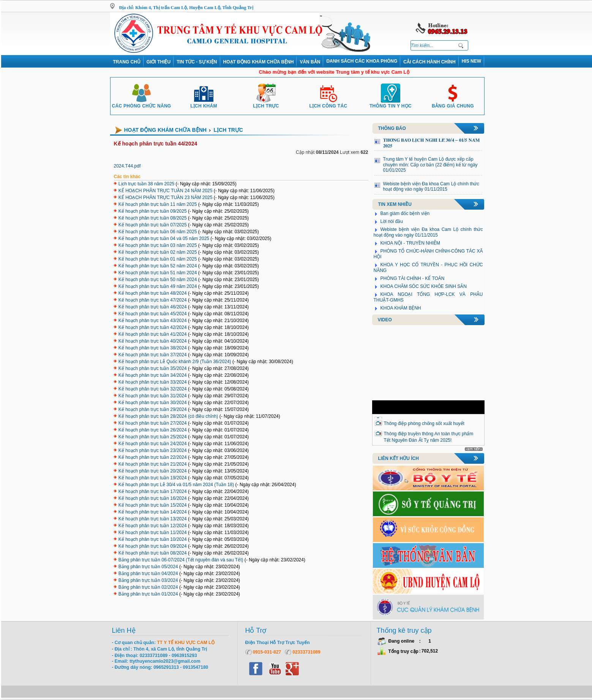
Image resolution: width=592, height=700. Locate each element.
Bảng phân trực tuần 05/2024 (148, 567)
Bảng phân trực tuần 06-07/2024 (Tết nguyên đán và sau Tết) (181, 560)
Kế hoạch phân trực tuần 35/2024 (153, 368)
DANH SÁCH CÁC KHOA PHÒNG (362, 61)
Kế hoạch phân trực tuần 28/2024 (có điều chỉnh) (168, 416)
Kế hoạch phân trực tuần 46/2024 (153, 307)
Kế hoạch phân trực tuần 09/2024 (153, 546)
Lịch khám (204, 103)
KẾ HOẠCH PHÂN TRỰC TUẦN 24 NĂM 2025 (166, 191)
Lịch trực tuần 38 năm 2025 (146, 184)
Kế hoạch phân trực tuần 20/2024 (153, 471)
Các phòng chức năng (141, 103)
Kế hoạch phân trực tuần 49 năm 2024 (158, 286)
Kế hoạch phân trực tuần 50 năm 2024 (158, 280)
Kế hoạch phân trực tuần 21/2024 (153, 464)
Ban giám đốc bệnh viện (405, 213)
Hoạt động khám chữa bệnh (259, 62)
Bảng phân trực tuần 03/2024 (148, 580)
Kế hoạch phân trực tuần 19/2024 (153, 478)
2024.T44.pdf (127, 166)
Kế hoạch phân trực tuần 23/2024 (153, 450)
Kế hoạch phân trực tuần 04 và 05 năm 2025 (164, 239)
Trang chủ (127, 62)
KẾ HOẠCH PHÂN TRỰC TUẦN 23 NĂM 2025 (166, 198)
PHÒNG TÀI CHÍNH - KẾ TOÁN (413, 278)
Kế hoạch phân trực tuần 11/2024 (153, 533)
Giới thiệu (159, 62)
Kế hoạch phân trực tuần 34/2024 (153, 375)
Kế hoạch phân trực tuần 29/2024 (153, 409)
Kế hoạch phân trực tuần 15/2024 (153, 505)
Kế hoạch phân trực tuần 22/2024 (153, 457)
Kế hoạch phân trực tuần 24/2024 (153, 444)
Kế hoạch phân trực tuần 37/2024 (153, 355)
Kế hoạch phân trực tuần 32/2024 (153, 389)
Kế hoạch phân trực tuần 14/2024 (153, 512)
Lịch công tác (328, 103)
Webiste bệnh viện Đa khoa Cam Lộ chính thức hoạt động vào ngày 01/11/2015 (431, 187)
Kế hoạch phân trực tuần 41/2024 (153, 334)
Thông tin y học (391, 103)
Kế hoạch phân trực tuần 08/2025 (153, 218)
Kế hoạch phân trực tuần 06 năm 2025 (158, 232)
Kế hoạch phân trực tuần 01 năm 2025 (158, 259)
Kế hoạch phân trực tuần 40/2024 (153, 341)
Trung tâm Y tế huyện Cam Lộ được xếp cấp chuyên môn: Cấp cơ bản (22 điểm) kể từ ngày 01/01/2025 (430, 165)
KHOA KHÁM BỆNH (401, 308)
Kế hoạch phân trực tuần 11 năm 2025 (158, 204)
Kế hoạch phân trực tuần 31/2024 (153, 396)
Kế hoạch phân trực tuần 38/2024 (153, 348)
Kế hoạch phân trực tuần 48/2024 (153, 293)
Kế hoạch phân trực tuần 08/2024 (153, 553)
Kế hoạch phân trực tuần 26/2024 (153, 430)
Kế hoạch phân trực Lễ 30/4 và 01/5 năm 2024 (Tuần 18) (176, 485)
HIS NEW (471, 61)
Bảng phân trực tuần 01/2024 (148, 594)
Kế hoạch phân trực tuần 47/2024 (153, 300)
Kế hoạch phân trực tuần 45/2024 (153, 314)
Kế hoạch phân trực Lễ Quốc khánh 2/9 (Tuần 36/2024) (175, 362)
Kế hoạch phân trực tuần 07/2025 (153, 225)
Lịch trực (266, 103)
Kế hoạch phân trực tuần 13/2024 (153, 519)
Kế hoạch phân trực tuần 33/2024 (153, 382)
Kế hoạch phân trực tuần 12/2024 (153, 526)
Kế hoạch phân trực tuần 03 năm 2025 (158, 245)
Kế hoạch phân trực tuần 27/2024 (153, 423)
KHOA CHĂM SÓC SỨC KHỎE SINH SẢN (424, 286)
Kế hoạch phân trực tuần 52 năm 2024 (158, 266)
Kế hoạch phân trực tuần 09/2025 (153, 211)
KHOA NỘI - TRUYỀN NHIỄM (410, 243)
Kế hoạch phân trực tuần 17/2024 (153, 491)
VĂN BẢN (310, 62)
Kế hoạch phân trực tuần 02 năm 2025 (158, 252)
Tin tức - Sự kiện (197, 62)
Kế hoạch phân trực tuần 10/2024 (153, 539)
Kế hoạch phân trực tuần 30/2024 (153, 403)
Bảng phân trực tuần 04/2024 (148, 574)
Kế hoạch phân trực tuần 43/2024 (153, 321)
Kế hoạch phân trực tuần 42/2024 (153, 327)
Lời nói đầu (392, 221)
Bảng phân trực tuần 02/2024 (148, 587)
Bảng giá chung (453, 103)
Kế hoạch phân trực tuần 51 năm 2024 (158, 273)
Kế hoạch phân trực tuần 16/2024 (153, 498)
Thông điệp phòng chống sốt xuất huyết (424, 423)
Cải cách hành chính (429, 62)
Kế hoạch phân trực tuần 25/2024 (153, 437)
